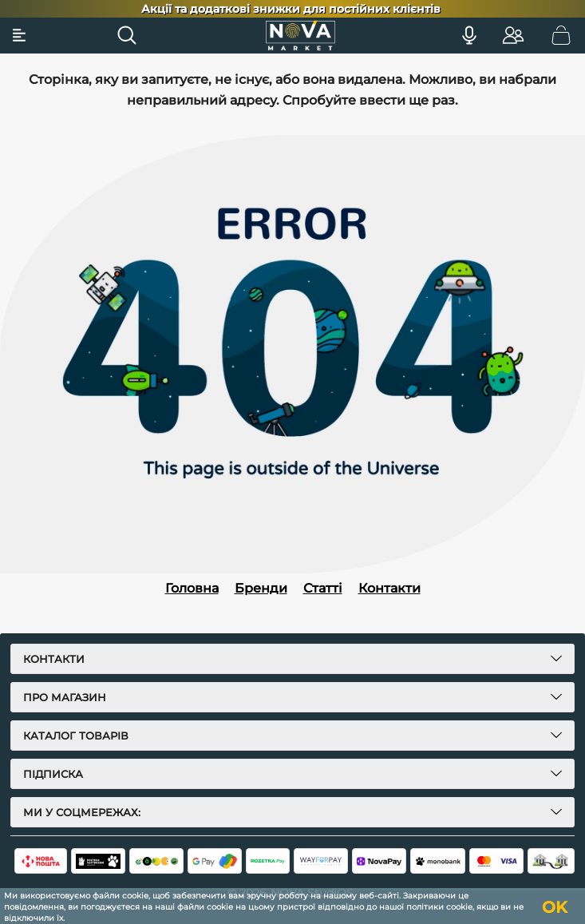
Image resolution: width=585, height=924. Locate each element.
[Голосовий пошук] (469, 35)
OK (555, 907)
